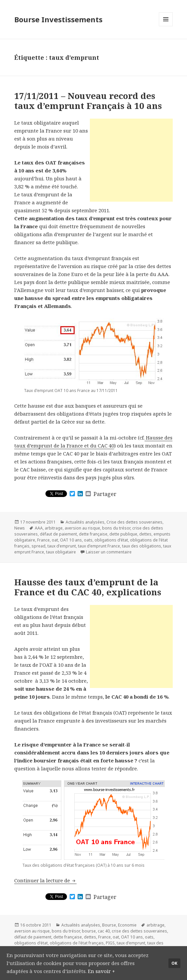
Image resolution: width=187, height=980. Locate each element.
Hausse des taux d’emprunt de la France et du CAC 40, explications (88, 587)
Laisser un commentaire (109, 552)
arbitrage (54, 528)
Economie (127, 925)
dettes (145, 534)
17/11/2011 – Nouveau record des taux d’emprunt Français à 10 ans (88, 101)
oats (88, 540)
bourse (89, 931)
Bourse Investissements (58, 19)
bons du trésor (116, 528)
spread (38, 546)
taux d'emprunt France (99, 546)
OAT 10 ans (71, 540)
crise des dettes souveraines (139, 931)
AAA (39, 528)
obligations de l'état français (77, 943)
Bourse (109, 925)
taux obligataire (61, 552)
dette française (93, 534)
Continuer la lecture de (45, 880)
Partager (105, 494)
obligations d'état (111, 540)
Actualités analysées (85, 522)
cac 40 (104, 931)
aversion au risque (82, 528)
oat (55, 540)
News (20, 528)
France (43, 540)
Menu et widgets (166, 26)
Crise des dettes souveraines (134, 522)
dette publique (123, 534)
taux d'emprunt (62, 546)
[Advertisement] (131, 160)
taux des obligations (142, 546)
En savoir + (101, 971)
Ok (174, 963)
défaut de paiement (58, 534)
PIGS (110, 943)
